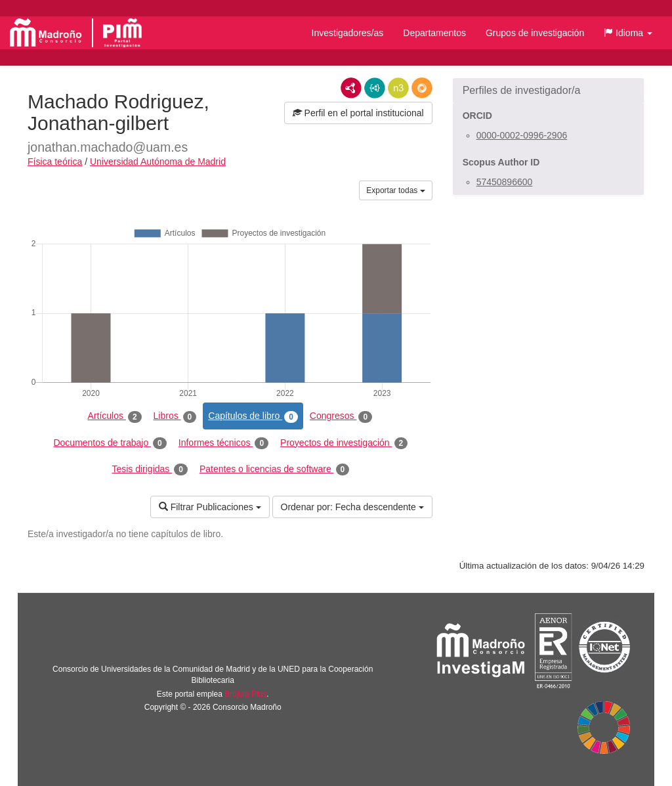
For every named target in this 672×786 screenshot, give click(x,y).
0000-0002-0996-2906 (522, 135)
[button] (628, 33)
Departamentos (434, 33)
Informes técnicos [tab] (223, 443)
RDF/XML (351, 88)
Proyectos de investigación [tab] (344, 443)
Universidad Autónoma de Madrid (158, 162)
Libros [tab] (175, 416)
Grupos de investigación (535, 33)
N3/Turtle (398, 88)
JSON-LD (375, 88)
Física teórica (55, 162)
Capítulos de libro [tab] (253, 416)
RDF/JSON (422, 88)
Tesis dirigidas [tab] (150, 469)
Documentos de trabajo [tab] (110, 443)
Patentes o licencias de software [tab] (274, 469)
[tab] (548, 91)
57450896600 (505, 182)
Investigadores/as (348, 33)
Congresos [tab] (341, 416)
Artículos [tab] (115, 416)
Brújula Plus (245, 694)
